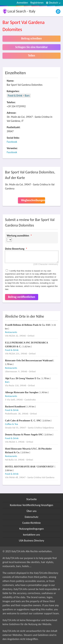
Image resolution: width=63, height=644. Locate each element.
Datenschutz (31, 517)
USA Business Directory (31, 541)
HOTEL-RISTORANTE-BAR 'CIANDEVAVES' (30, 467)
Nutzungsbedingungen (32, 529)
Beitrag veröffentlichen (22, 297)
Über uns (32, 511)
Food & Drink (15, 96)
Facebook (12, 142)
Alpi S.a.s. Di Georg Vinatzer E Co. (23, 378)
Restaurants (11, 332)
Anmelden (22, 3)
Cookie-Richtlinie (32, 523)
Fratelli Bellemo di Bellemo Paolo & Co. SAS (28, 325)
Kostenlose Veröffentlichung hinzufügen (32, 505)
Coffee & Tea (12, 424)
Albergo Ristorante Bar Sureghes (22, 392)
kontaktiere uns (31, 535)
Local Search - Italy (21, 11)
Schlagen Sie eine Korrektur (32, 47)
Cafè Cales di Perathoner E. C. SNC (23, 421)
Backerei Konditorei (16, 407)
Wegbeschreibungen (33, 200)
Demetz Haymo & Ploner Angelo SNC (24, 435)
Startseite (31, 499)
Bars (27, 96)
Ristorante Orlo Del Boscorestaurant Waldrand (29, 361)
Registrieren (37, 3)
